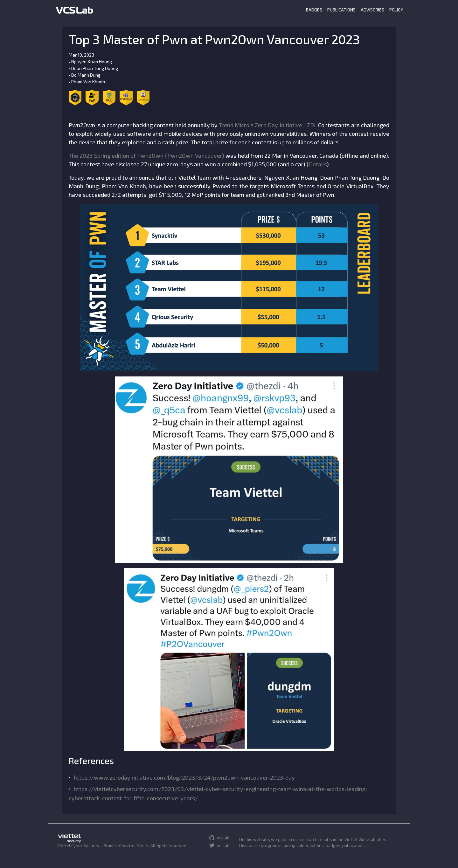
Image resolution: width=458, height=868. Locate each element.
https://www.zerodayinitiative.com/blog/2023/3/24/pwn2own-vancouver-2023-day (184, 777)
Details (318, 164)
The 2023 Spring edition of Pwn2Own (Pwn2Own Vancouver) (146, 155)
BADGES (314, 10)
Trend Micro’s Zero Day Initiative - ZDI (267, 125)
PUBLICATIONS (341, 10)
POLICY (396, 10)
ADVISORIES (372, 10)
